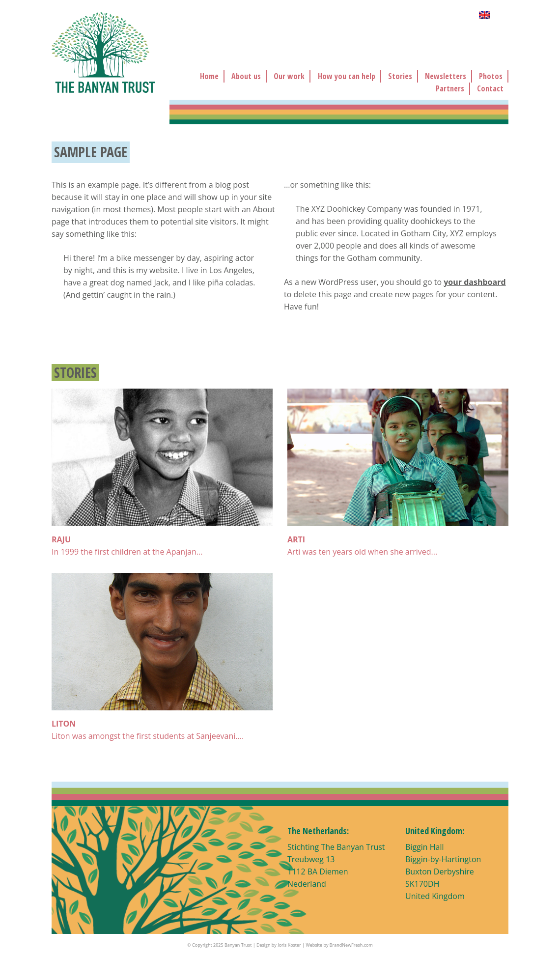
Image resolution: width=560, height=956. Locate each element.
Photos (491, 76)
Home (209, 76)
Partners (450, 88)
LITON (64, 724)
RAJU (61, 539)
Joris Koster (289, 945)
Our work (289, 76)
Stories (400, 76)
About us (246, 76)
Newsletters (446, 76)
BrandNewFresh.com (351, 945)
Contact (490, 88)
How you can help (347, 76)
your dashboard (475, 282)
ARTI (296, 539)
